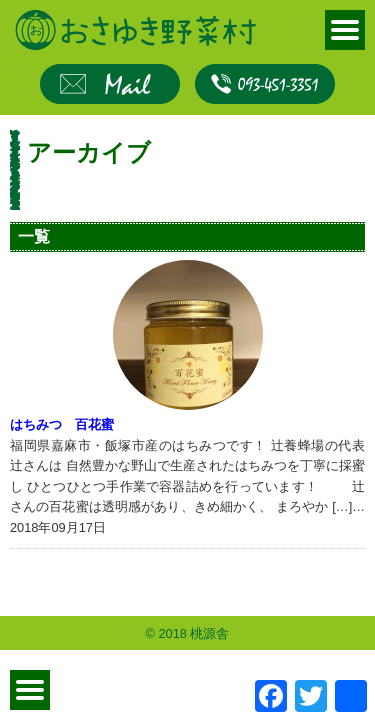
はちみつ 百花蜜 (62, 424)
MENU (345, 30)
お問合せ (110, 84)
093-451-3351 (265, 84)
